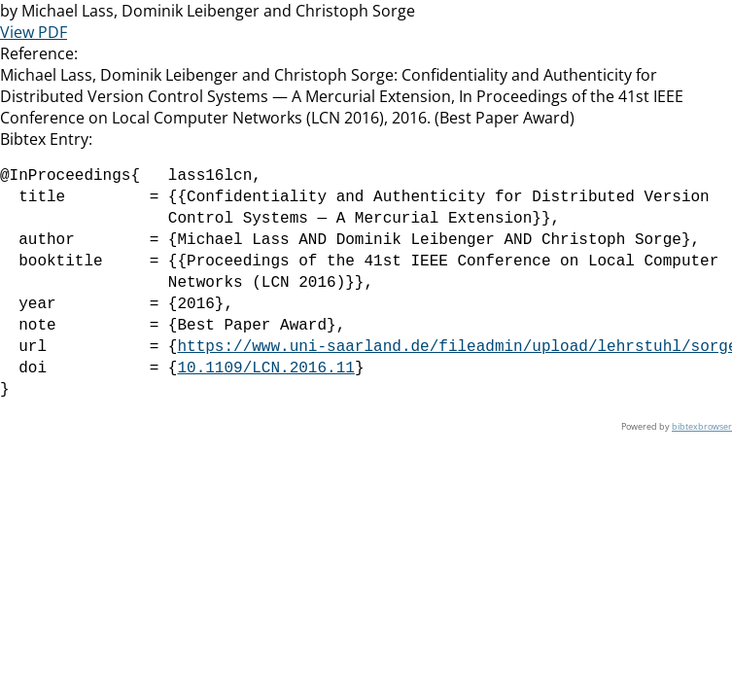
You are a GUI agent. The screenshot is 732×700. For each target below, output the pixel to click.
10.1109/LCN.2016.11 (265, 368)
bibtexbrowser (702, 426)
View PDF (34, 32)
